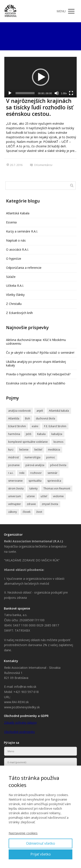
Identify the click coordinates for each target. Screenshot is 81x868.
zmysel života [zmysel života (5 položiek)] (50, 504)
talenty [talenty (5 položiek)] (33, 488)
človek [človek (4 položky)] (27, 512)
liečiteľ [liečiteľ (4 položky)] (38, 450)
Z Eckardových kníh (19, 313)
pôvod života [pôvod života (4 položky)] (58, 465)
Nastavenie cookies (23, 833)
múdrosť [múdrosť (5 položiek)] (13, 457)
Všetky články (15, 295)
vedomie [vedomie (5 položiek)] (58, 496)
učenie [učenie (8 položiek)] (31, 496)
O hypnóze (14, 259)
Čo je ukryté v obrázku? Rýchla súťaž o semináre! (40, 353)
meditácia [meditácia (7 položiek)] (54, 450)
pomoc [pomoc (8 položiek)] (51, 457)
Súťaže (11, 277)
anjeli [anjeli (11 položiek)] (40, 411)
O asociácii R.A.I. (17, 249)
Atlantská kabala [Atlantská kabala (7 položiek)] (59, 411)
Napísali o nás (16, 240)
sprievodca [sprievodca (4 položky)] (54, 481)
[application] (40, 77)
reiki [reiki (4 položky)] (22, 473)
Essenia (11, 222)
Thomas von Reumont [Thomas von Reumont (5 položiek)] (57, 488)
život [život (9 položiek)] (39, 512)
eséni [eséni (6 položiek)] (35, 426)
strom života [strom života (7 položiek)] (16, 488)
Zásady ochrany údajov (20, 722)
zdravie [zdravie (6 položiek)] (31, 504)
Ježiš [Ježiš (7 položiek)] (29, 434)
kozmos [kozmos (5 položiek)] (58, 442)
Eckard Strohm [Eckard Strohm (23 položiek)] (17, 426)
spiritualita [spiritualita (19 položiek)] (35, 481)
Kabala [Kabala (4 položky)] (41, 434)
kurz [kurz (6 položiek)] (11, 450)
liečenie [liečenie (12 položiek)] (24, 450)
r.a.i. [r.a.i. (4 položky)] (11, 473)
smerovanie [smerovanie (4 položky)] (15, 481)
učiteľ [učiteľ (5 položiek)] (44, 496)
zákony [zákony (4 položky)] (13, 512)
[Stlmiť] (57, 93)
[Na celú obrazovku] (71, 93)
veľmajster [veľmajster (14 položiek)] (15, 504)
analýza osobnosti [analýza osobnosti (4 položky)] (19, 411)
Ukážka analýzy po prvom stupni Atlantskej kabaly (36, 363)
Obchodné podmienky (19, 732)
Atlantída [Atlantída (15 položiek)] (14, 418)
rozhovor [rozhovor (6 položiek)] (36, 473)
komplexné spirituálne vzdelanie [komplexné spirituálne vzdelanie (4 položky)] (28, 442)
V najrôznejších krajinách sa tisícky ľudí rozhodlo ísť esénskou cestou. (40, 107)
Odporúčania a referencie (24, 268)
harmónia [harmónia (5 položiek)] (14, 434)
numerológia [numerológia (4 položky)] (33, 457)
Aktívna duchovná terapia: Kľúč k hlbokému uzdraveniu (36, 342)
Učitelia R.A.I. (15, 286)
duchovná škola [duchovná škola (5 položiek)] (45, 418)
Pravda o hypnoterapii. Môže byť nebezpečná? (38, 374)
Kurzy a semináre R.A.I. (22, 231)
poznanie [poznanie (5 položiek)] (14, 465)
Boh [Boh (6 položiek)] (28, 418)
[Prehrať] (10, 93)
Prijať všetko (41, 854)
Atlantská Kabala (18, 213)
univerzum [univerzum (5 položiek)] (15, 496)
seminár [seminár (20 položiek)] (52, 473)
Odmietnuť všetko (41, 843)
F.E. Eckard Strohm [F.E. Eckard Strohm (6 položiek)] (55, 426)
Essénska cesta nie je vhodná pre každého (36, 383)
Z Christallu (14, 304)
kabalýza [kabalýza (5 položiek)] (57, 434)
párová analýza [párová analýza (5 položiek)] (35, 465)
